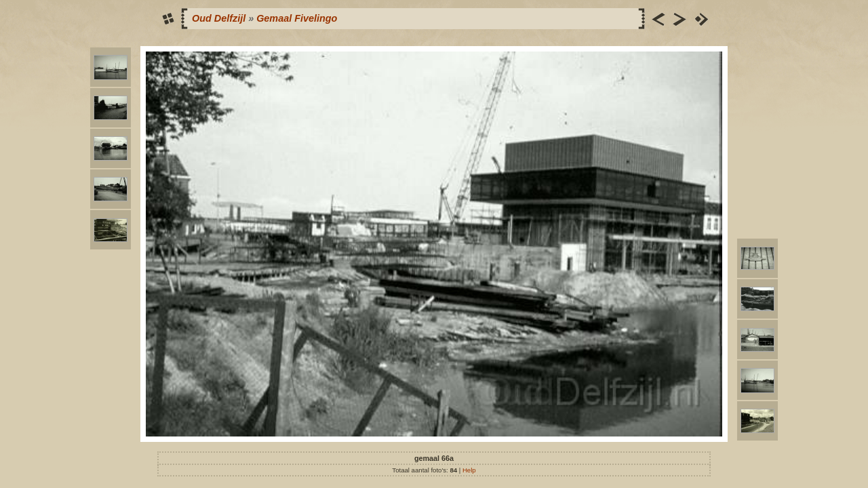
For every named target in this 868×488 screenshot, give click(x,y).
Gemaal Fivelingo (297, 18)
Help (469, 470)
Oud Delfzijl (219, 18)
